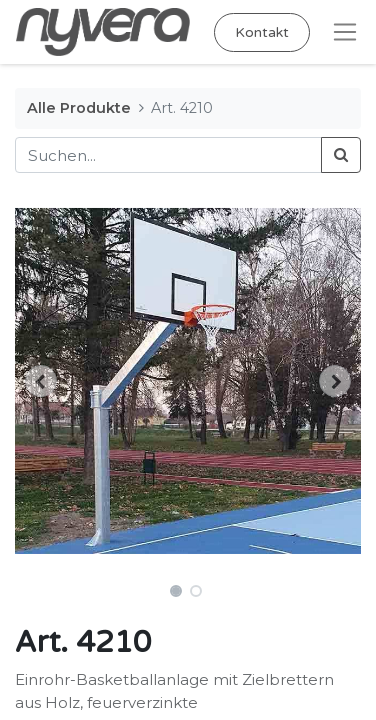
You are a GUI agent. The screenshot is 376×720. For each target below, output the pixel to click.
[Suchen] (341, 155)
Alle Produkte (79, 108)
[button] (41, 381)
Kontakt (262, 32)
